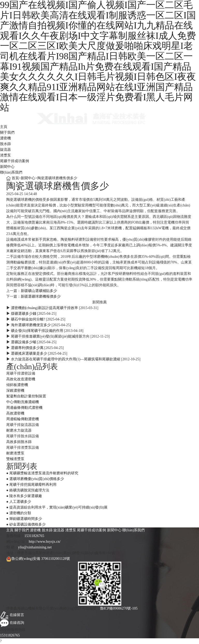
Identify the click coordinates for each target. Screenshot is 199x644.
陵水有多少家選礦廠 (26, 496)
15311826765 (34, 536)
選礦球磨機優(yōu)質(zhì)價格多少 (37, 479)
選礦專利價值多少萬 (27, 348)
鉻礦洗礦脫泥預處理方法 (29, 490)
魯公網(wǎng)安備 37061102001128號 (38, 559)
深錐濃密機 (15, 391)
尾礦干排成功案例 (15, 161)
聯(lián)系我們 (11, 172)
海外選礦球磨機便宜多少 (31, 325)
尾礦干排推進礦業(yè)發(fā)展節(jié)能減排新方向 (50, 336)
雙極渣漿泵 (15, 459)
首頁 (15, 178)
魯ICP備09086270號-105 (119, 608)
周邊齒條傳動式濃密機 (24, 408)
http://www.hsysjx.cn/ (45, 542)
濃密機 (5, 138)
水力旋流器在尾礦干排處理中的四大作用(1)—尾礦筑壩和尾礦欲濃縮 (66, 359)
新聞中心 (7, 167)
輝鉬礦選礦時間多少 (26, 519)
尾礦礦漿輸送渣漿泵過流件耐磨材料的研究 (44, 473)
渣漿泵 (5, 155)
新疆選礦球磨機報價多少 (41, 296)
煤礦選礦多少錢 (24, 314)
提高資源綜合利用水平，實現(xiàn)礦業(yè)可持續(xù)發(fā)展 (59, 507)
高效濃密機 (15, 413)
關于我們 (7, 133)
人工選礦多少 (20, 502)
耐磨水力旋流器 (19, 430)
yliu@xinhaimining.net (35, 547)
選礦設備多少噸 (24, 342)
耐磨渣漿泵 (15, 453)
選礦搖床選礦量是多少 (29, 353)
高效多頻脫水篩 (19, 442)
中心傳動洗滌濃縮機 (23, 402)
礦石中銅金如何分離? (28, 319)
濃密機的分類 (20, 513)
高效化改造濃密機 (21, 379)
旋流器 (5, 150)
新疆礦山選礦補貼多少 (39, 291)
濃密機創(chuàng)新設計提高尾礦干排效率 (45, 308)
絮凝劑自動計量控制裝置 (26, 396)
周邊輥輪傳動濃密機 (23, 419)
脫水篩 (5, 144)
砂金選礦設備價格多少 (27, 524)
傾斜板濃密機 (17, 385)
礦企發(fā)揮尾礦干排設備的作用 (37, 331)
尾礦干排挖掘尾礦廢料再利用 (33, 485)
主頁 (4, 127)
